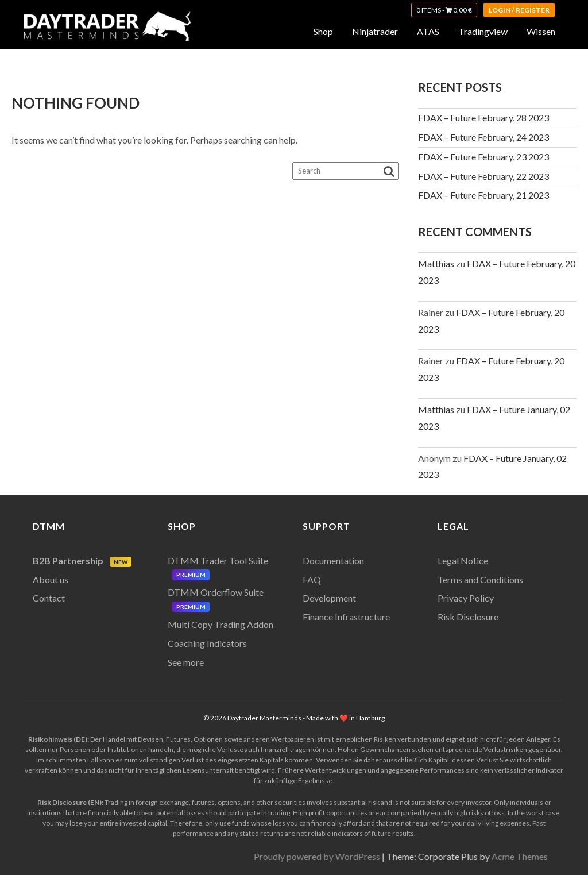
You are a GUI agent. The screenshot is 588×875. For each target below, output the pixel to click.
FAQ (312, 579)
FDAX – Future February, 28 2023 (483, 117)
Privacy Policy (466, 598)
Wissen (541, 31)
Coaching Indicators (207, 643)
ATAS (428, 31)
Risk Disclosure (468, 617)
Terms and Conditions (480, 579)
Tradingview (483, 31)
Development (329, 598)
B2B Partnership (82, 560)
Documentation (333, 560)
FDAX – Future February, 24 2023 (483, 137)
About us (51, 579)
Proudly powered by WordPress (491, 856)
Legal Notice (463, 560)
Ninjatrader (375, 31)
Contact (49, 598)
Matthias (436, 263)
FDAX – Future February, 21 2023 (483, 195)
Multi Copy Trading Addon (220, 624)
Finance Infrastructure (346, 617)
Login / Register (519, 10)
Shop (323, 31)
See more (186, 662)
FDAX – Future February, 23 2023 (483, 157)
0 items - (444, 10)
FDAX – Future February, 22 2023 (483, 176)
